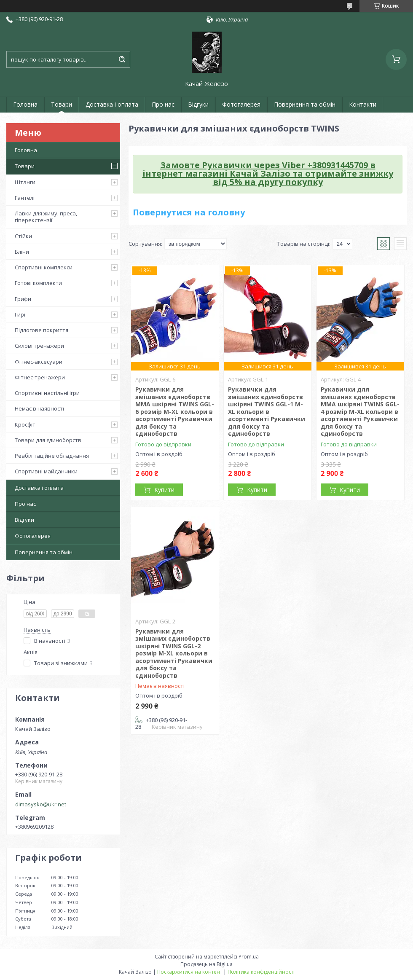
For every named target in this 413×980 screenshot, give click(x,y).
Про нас (163, 104)
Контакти (363, 104)
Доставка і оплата (112, 104)
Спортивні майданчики (46, 471)
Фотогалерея (241, 104)
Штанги (25, 182)
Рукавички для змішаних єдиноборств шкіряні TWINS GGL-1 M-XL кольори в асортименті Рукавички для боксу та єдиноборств (267, 411)
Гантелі (25, 198)
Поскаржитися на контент (190, 972)
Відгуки (198, 104)
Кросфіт (25, 424)
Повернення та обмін (305, 104)
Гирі (20, 314)
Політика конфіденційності (261, 972)
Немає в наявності (39, 408)
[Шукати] (122, 59)
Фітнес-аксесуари (39, 362)
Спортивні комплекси (44, 267)
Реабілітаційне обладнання (52, 456)
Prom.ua (249, 957)
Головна (25, 104)
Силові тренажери (39, 346)
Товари (62, 104)
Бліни (22, 252)
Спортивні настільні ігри (47, 393)
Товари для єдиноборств (48, 440)
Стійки (23, 236)
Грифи (23, 299)
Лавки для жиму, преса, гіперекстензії (46, 217)
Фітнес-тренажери (40, 377)
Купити (164, 490)
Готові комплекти (38, 283)
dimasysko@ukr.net (41, 804)
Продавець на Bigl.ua (206, 964)
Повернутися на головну (189, 212)
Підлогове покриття (42, 330)
